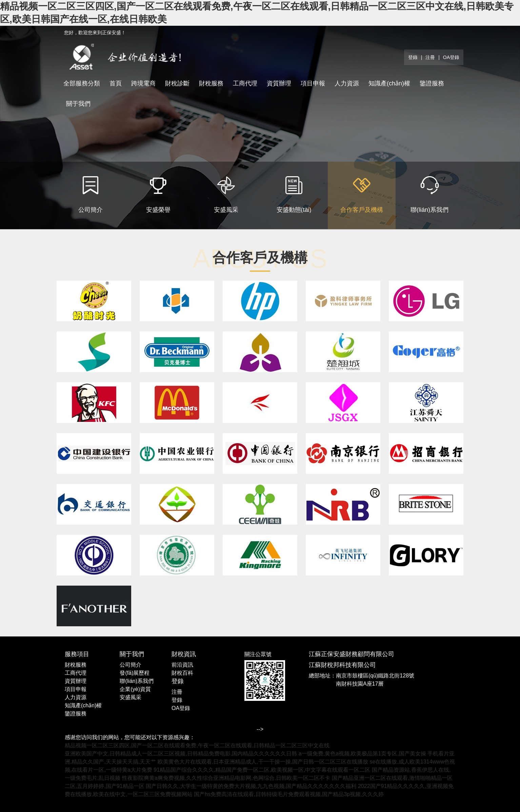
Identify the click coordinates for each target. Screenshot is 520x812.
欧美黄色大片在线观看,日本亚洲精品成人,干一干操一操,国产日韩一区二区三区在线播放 (263, 762)
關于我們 (78, 104)
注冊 (430, 57)
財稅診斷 (177, 83)
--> (260, 729)
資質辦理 (279, 83)
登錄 (413, 57)
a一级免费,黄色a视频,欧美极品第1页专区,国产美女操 (362, 754)
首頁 (116, 83)
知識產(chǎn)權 (389, 83)
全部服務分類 (82, 83)
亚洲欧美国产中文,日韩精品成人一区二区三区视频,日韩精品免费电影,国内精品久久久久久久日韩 (181, 754)
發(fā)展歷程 (135, 673)
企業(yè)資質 (135, 689)
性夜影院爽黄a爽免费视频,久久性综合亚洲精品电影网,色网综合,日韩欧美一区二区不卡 (226, 778)
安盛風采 (131, 697)
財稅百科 (182, 673)
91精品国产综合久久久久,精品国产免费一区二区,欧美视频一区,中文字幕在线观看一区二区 (262, 770)
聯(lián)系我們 (137, 681)
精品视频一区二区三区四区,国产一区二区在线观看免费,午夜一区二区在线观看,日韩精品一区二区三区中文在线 (197, 745)
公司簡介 (131, 665)
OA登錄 (451, 57)
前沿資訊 (182, 665)
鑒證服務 (432, 83)
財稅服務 (211, 83)
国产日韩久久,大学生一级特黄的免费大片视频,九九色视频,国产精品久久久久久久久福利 (251, 786)
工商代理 (245, 83)
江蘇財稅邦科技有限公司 (342, 665)
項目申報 (313, 83)
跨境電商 (143, 83)
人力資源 (347, 83)
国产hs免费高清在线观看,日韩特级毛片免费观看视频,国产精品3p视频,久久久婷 (289, 794)
